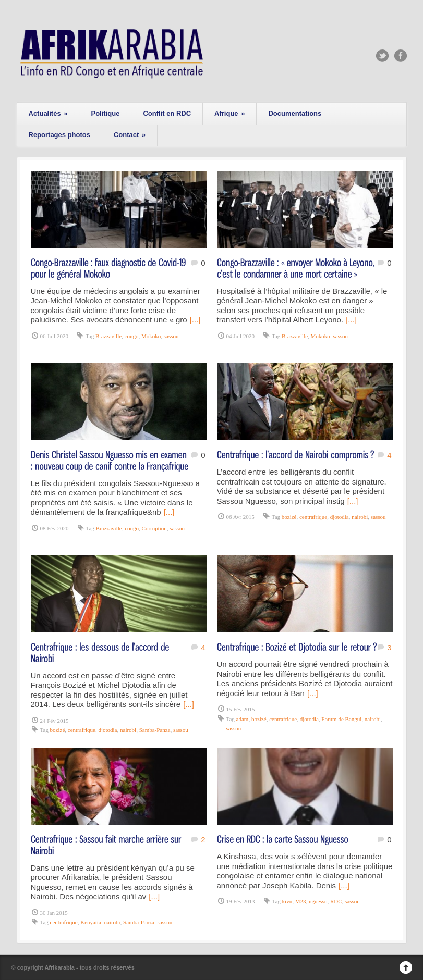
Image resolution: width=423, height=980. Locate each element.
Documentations (295, 113)
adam (243, 719)
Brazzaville (108, 336)
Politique (105, 113)
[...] (195, 320)
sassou (171, 336)
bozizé (289, 517)
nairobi (360, 517)
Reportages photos (59, 135)
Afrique (229, 113)
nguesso (318, 901)
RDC (336, 901)
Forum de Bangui (341, 719)
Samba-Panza (155, 730)
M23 (301, 901)
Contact (130, 135)
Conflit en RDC (167, 113)
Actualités (48, 113)
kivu (287, 901)
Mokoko (151, 336)
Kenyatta (91, 922)
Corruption (154, 528)
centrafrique (313, 517)
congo (132, 336)
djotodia (340, 517)
